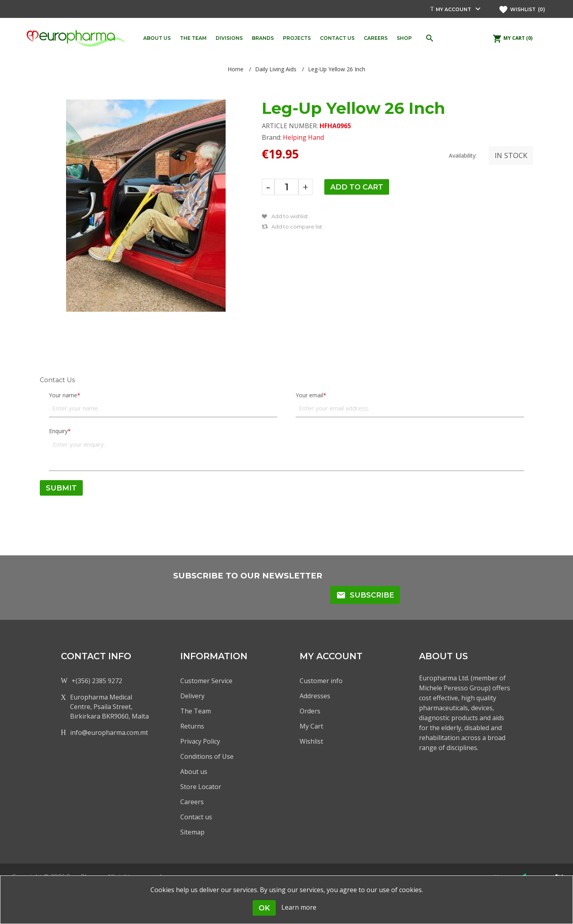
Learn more (299, 907)
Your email (309, 395)
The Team (196, 711)
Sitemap (192, 832)
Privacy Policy (200, 741)
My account (453, 9)
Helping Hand (303, 137)
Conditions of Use (207, 756)
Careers (192, 802)
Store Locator (201, 787)
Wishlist (311, 741)
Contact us (196, 817)
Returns (192, 726)
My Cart (311, 726)
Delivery (192, 696)
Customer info (321, 681)
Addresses (315, 696)
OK (264, 908)
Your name (63, 395)
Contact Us (57, 380)
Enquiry (58, 431)
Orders (310, 711)
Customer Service (206, 681)
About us (194, 772)
